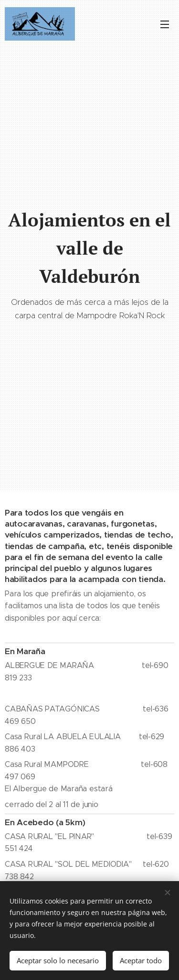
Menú (165, 24)
